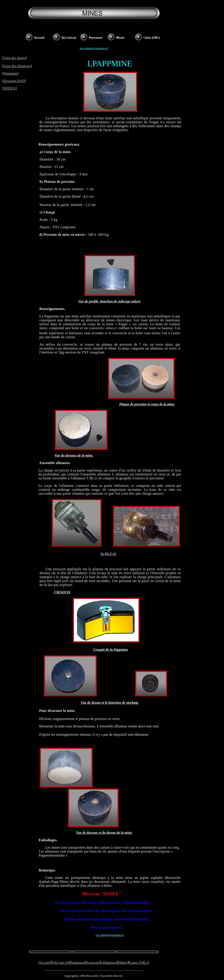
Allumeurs (109, 963)
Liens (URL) (139, 963)
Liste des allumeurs (17, 66)
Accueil (45, 963)
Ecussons (93, 963)
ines (23, 58)
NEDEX (9, 88)
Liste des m (12, 58)
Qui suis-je (60, 963)
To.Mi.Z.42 (108, 554)
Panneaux (10, 73)
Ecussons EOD (14, 81)
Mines (123, 963)
